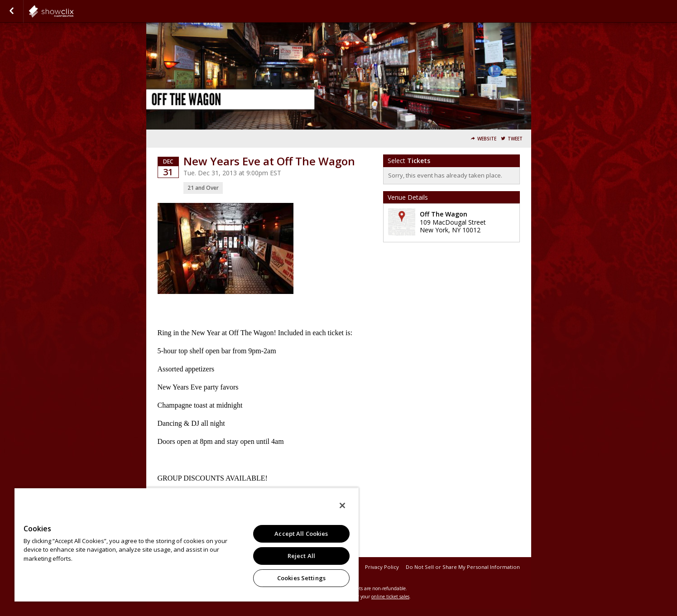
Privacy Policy (382, 567)
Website (487, 139)
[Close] (342, 505)
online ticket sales (390, 597)
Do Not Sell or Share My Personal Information (463, 567)
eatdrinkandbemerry (73, 11)
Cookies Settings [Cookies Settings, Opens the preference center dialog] (301, 578)
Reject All (301, 556)
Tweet (515, 139)
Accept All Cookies (301, 534)
